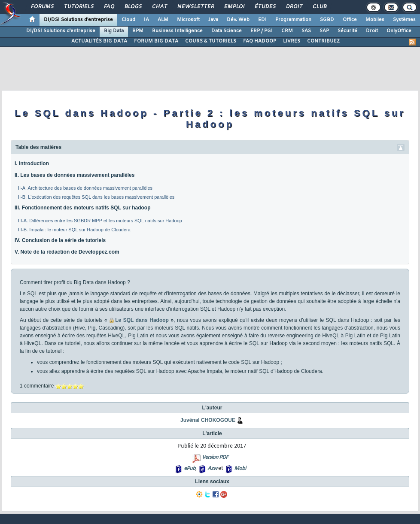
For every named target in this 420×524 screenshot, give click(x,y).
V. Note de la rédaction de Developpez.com (67, 252)
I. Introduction (32, 164)
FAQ (109, 7)
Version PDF (215, 457)
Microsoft (188, 20)
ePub (190, 469)
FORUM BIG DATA (156, 41)
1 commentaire (37, 386)
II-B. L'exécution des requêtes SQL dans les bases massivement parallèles (96, 197)
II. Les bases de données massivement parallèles (75, 175)
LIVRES (292, 41)
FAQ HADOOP (260, 41)
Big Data (114, 31)
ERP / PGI (262, 31)
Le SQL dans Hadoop (142, 320)
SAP (324, 31)
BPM (138, 31)
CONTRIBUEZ (323, 41)
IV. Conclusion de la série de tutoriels (60, 240)
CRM (287, 31)
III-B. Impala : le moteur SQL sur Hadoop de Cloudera (74, 230)
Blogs (133, 7)
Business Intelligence (177, 31)
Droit (294, 7)
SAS (306, 31)
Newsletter (195, 7)
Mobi (240, 469)
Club (319, 7)
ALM (163, 20)
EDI (262, 20)
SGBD (327, 20)
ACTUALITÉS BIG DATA (99, 41)
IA (146, 20)
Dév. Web (238, 20)
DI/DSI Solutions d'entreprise (78, 20)
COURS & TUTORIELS (211, 41)
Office (350, 20)
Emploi (234, 7)
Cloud (128, 20)
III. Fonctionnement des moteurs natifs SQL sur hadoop (82, 208)
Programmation (293, 20)
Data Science (227, 31)
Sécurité (347, 31)
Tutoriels (78, 7)
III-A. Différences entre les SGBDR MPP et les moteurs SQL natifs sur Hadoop (100, 221)
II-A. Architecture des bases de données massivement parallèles (85, 188)
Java (213, 20)
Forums (42, 7)
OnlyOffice (399, 31)
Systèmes (404, 20)
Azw (212, 469)
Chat (159, 7)
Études (265, 7)
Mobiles (375, 20)
